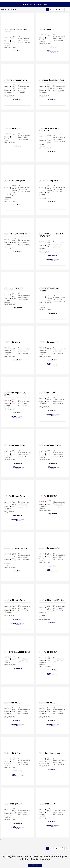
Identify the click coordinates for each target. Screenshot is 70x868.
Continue (35, 865)
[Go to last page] (67, 10)
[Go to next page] (63, 10)
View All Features (18, 51)
